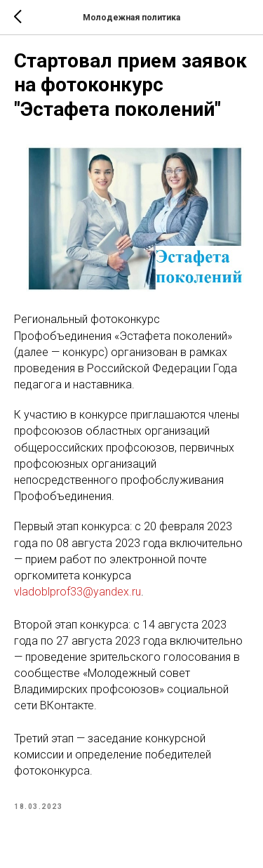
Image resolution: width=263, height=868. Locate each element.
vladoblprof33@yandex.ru (77, 592)
